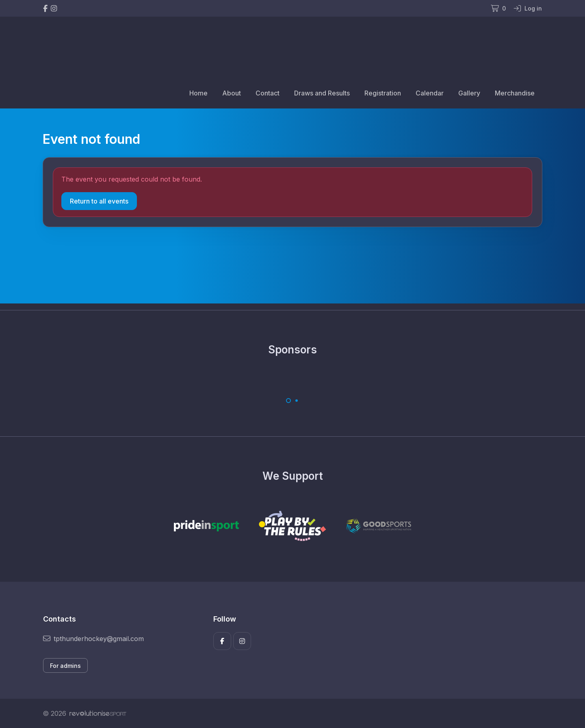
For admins (65, 666)
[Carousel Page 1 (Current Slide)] (288, 401)
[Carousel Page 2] (297, 401)
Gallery (469, 93)
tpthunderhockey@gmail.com (93, 639)
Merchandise (515, 93)
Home (198, 93)
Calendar (430, 93)
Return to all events (99, 201)
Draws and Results (322, 93)
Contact (268, 93)
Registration (383, 93)
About (232, 93)
